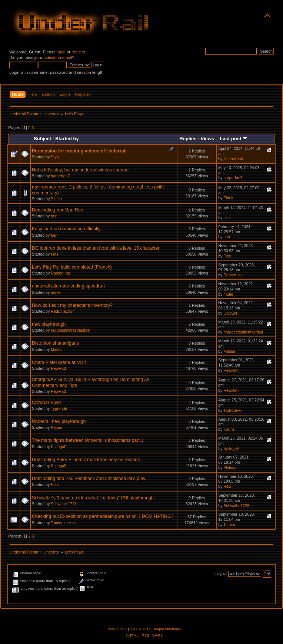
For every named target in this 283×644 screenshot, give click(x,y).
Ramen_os (60, 273)
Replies (188, 139)
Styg (55, 157)
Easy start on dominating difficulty (66, 229)
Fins (54, 254)
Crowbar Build (46, 402)
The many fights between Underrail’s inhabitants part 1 (88, 440)
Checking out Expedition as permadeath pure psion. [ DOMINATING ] (103, 516)
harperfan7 (60, 176)
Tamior (57, 523)
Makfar (57, 349)
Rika (55, 484)
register (78, 52)
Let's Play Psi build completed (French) (72, 267)
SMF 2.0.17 (117, 629)
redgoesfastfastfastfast (71, 330)
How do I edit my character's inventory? (72, 305)
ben (54, 216)
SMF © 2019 (140, 629)
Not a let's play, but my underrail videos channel (81, 170)
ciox (227, 218)
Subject (42, 139)
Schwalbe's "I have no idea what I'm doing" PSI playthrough (93, 498)
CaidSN (230, 313)
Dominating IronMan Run (58, 210)
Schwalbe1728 (64, 504)
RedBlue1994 (63, 311)
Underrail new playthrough (59, 421)
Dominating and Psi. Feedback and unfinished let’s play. (89, 479)
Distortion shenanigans (55, 343)
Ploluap (230, 467)
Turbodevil (232, 410)
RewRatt (58, 368)
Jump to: (221, 574)
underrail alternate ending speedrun (68, 286)
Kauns (56, 427)
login (61, 52)
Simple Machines (167, 629)
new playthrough (49, 324)
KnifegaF (59, 447)
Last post (233, 139)
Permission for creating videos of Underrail (79, 151)
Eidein (56, 199)
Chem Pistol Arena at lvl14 (59, 362)
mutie (56, 292)
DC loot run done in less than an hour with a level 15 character (96, 248)
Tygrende (59, 408)
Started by (67, 139)
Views (207, 139)
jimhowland (233, 159)
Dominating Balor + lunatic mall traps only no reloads (86, 460)
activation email (58, 57)
